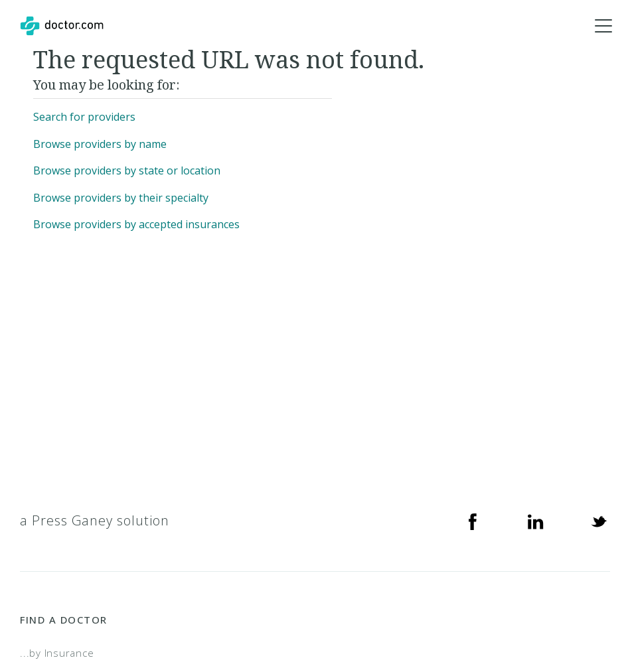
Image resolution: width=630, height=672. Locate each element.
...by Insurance (57, 653)
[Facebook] (473, 521)
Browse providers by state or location (127, 170)
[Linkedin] (536, 521)
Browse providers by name (100, 144)
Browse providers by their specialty (121, 198)
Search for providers (84, 117)
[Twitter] (599, 521)
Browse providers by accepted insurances (136, 224)
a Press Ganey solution (95, 520)
